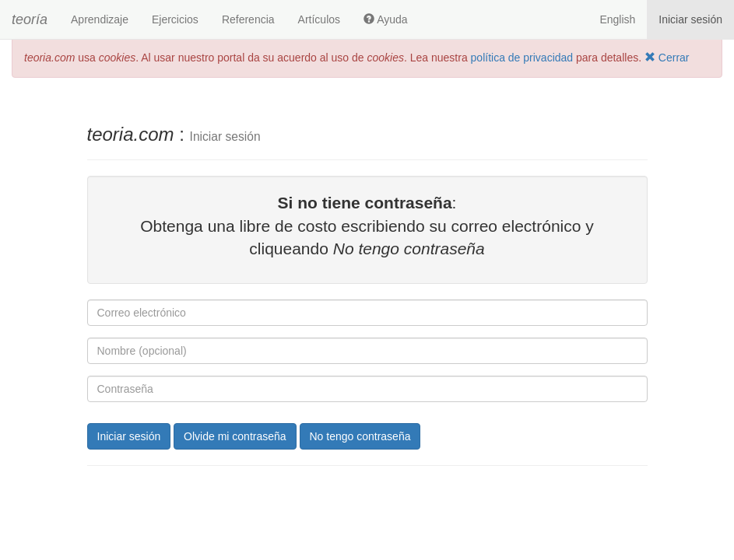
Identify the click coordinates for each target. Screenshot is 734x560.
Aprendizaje (100, 19)
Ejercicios (175, 19)
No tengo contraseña (360, 436)
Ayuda (386, 19)
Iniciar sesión (690, 19)
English (617, 19)
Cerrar (667, 58)
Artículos (319, 19)
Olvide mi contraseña (235, 436)
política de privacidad (522, 58)
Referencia (248, 19)
